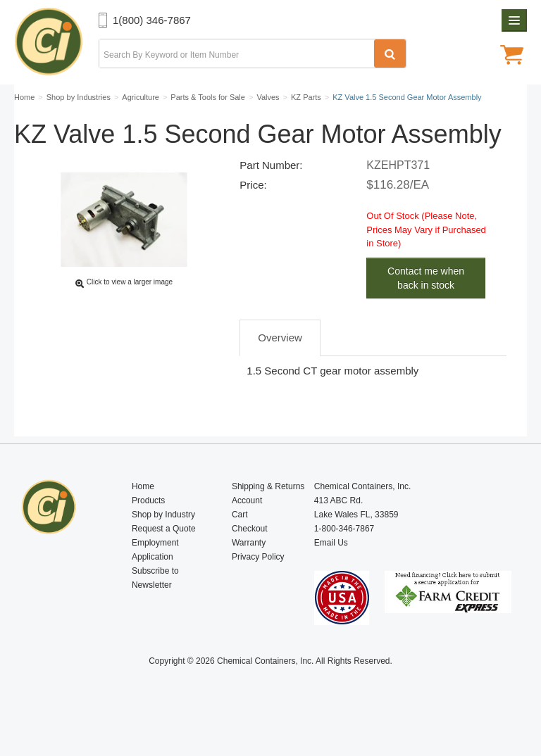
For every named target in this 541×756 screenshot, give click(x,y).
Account (247, 525)
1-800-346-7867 (344, 553)
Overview (280, 371)
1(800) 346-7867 (152, 20)
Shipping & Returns (268, 511)
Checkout (250, 553)
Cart (240, 539)
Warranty (249, 567)
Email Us (331, 567)
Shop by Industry (163, 539)
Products (148, 525)
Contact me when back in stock (426, 311)
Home (143, 511)
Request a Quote (164, 553)
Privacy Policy (258, 581)
